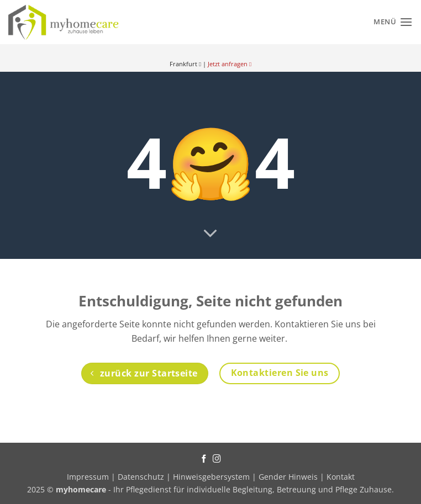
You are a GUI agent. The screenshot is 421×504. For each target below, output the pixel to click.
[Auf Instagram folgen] (217, 459)
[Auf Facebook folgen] (204, 459)
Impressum (89, 477)
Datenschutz (141, 477)
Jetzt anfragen (230, 64)
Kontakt (341, 477)
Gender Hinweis (288, 477)
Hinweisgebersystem (211, 477)
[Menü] (393, 22)
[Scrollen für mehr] (211, 234)
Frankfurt (185, 64)
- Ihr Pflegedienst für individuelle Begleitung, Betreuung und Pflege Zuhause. (225, 489)
